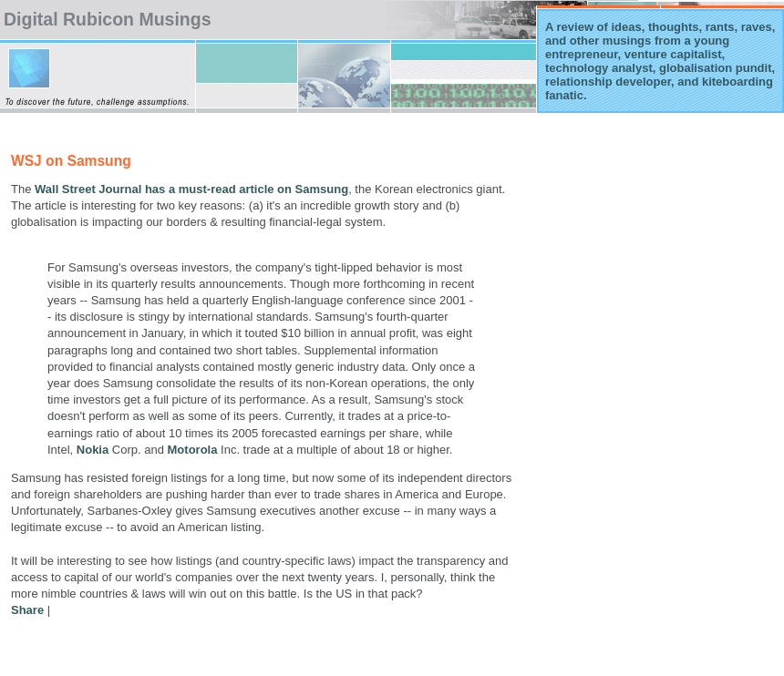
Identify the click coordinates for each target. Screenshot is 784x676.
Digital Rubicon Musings (108, 19)
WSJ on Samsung (71, 161)
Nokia (93, 450)
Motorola (193, 450)
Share (27, 610)
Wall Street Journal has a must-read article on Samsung (191, 189)
